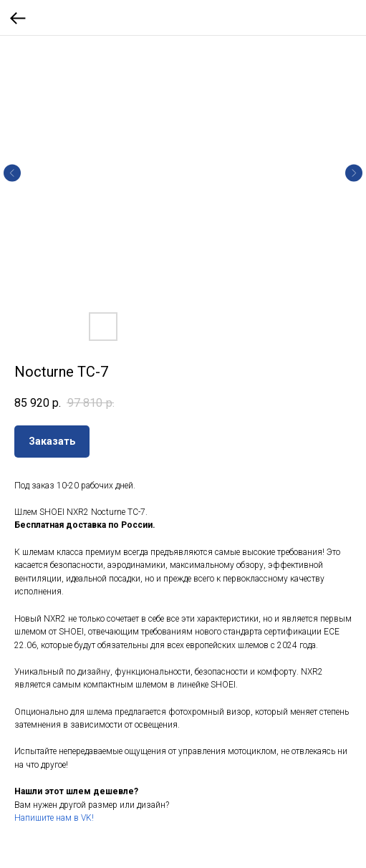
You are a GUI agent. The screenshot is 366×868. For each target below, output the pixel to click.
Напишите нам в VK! (54, 818)
